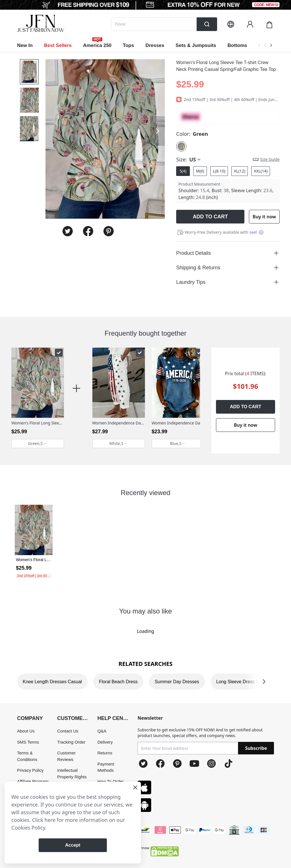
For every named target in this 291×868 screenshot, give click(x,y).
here (50, 820)
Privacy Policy (30, 770)
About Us (26, 731)
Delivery (105, 742)
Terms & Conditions (27, 756)
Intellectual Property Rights (72, 773)
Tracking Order (71, 742)
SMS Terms (28, 742)
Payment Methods (106, 767)
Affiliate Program (33, 781)
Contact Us (68, 731)
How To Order (111, 781)
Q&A (102, 731)
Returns (105, 753)
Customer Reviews (66, 756)
